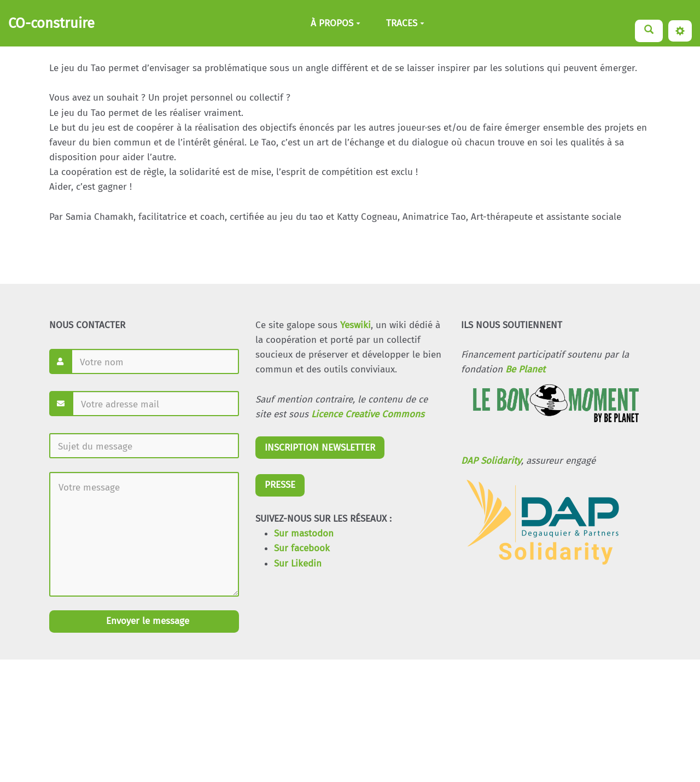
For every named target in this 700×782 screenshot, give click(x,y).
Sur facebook (302, 548)
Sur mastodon (304, 533)
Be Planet (525, 369)
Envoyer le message (146, 621)
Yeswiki (355, 325)
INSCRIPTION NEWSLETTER (320, 448)
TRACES (405, 23)
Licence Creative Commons (368, 414)
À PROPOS (336, 23)
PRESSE (280, 485)
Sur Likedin (298, 564)
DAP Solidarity (491, 461)
